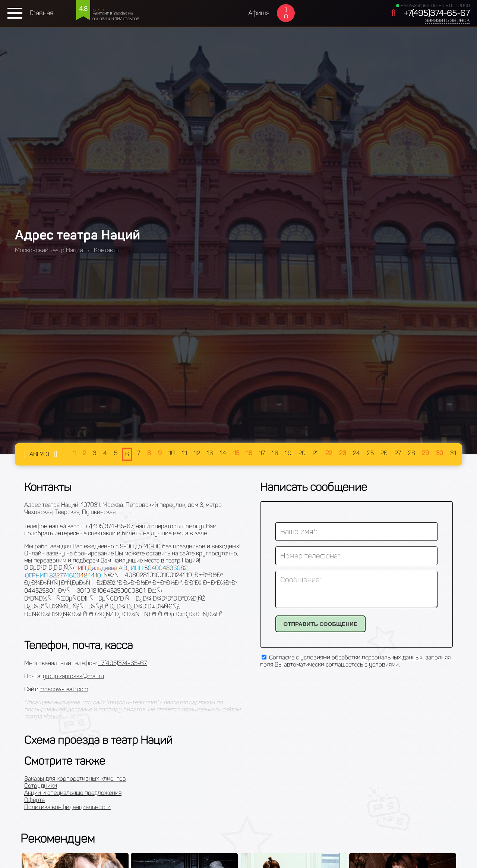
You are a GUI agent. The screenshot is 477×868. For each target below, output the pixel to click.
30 (440, 453)
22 (329, 453)
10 (172, 453)
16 (249, 453)
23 (342, 453)
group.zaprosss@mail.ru (73, 676)
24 (356, 453)
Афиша (259, 13)
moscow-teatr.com (64, 689)
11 (184, 453)
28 (412, 453)
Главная (42, 13)
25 (370, 453)
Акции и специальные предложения (73, 793)
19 (288, 453)
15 (236, 453)
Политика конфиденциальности (67, 807)
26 (384, 453)
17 (262, 453)
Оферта (34, 800)
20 (302, 453)
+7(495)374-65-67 (437, 13)
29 (425, 453)
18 (275, 453)
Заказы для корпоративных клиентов (75, 779)
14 (223, 453)
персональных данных (392, 657)
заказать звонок (447, 20)
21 (316, 453)
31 (453, 453)
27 (398, 453)
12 (197, 453)
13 (210, 453)
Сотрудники (41, 786)
